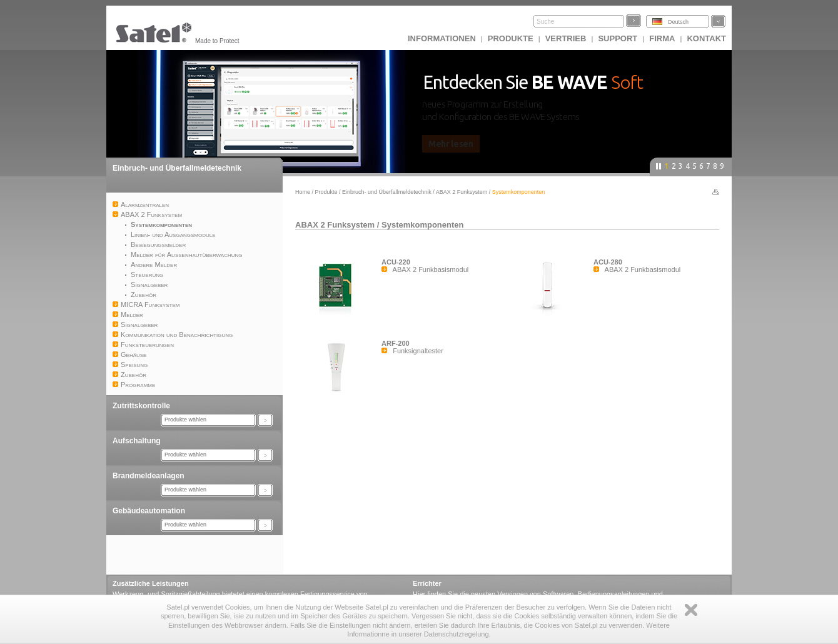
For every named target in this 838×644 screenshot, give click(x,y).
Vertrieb (566, 38)
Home (303, 192)
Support (618, 38)
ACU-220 (396, 262)
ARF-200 (396, 343)
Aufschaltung (137, 441)
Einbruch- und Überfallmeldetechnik (177, 168)
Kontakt (706, 38)
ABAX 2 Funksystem (462, 192)
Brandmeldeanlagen (149, 476)
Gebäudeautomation (149, 511)
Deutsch (678, 22)
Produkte (511, 38)
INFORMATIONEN (442, 38)
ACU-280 (608, 262)
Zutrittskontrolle (141, 406)
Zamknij (691, 610)
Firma (662, 38)
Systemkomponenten (422, 225)
